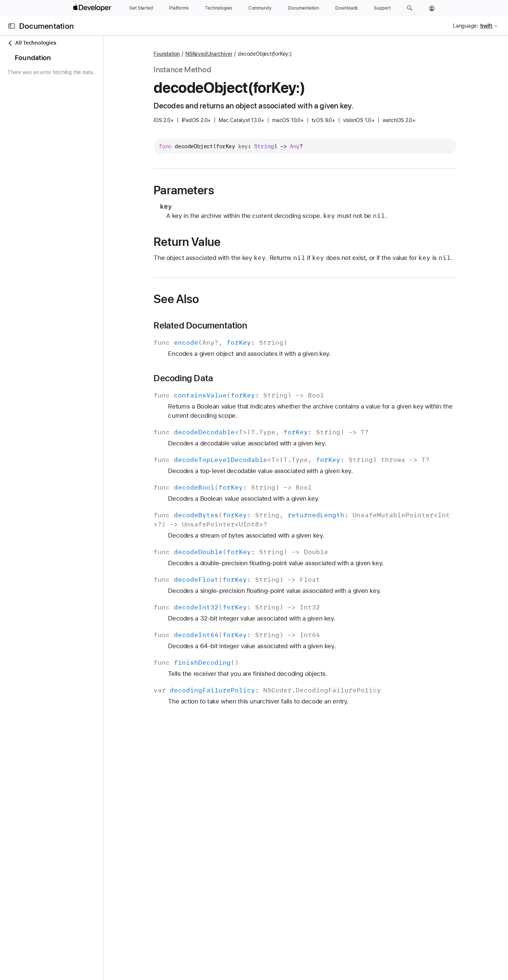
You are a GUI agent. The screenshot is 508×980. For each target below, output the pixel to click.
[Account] (432, 8)
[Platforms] (179, 8)
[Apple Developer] (93, 8)
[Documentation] (303, 8)
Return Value (215, 242)
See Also (204, 308)
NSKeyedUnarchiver (237, 54)
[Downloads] (346, 8)
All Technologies (32, 43)
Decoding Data (211, 388)
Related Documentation (228, 335)
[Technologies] (219, 8)
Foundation (195, 54)
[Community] (260, 8)
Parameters (212, 190)
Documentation (47, 26)
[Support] (382, 8)
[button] (410, 8)
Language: (466, 26)
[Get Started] (141, 8)
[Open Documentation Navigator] (12, 26)
